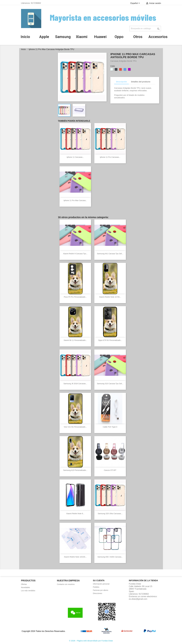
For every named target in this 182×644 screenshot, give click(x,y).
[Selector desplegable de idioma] (135, 3)
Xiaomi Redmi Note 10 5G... (110, 297)
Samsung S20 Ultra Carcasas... (110, 514)
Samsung (63, 37)
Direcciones (98, 593)
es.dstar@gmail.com (138, 599)
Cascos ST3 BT (110, 470)
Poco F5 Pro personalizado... (75, 297)
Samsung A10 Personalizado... (75, 470)
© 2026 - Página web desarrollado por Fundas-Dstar (91, 641)
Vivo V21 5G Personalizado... (75, 427)
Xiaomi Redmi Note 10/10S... (75, 557)
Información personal (101, 584)
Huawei (100, 37)
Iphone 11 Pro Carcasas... (110, 157)
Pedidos (96, 587)
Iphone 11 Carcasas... (75, 157)
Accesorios (158, 37)
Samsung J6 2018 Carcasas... (75, 384)
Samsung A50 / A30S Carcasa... (110, 557)
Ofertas (24, 584)
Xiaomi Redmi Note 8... (75, 514)
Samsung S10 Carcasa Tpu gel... (110, 384)
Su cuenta (99, 581)
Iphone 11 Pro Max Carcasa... (75, 200)
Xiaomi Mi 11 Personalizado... (75, 340)
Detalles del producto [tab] (141, 82)
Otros (138, 37)
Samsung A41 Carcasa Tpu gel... (110, 254)
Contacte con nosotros (66, 584)
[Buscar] (145, 29)
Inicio (25, 37)
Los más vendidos (28, 591)
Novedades (26, 587)
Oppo (119, 37)
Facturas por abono (101, 590)
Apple (44, 37)
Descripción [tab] (121, 82)
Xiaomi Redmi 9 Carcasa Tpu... (75, 254)
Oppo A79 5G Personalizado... (110, 340)
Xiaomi (82, 37)
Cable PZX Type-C (110, 427)
